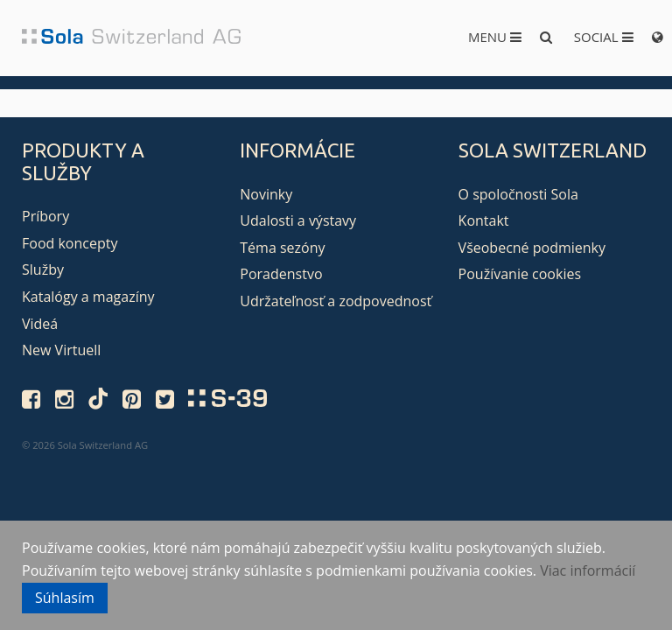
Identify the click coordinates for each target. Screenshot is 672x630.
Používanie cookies (520, 274)
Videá (40, 324)
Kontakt (484, 220)
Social (604, 37)
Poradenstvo (281, 274)
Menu (495, 37)
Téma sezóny (282, 248)
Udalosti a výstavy (298, 220)
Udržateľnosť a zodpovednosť (336, 301)
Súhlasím (65, 598)
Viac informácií (588, 570)
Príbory (45, 216)
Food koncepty (70, 243)
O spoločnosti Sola (518, 194)
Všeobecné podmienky (532, 248)
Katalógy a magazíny (88, 297)
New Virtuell (61, 350)
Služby (43, 269)
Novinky (266, 194)
